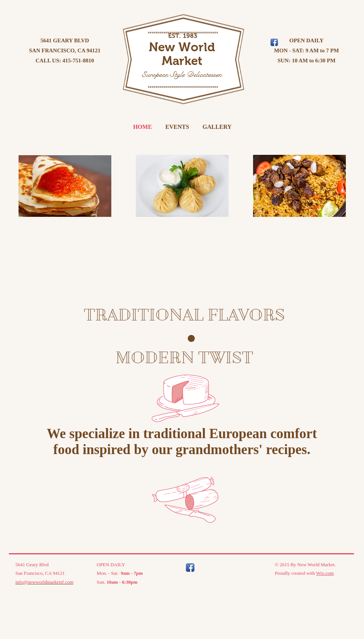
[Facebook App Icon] (190, 568)
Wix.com (325, 573)
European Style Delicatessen (182, 74)
